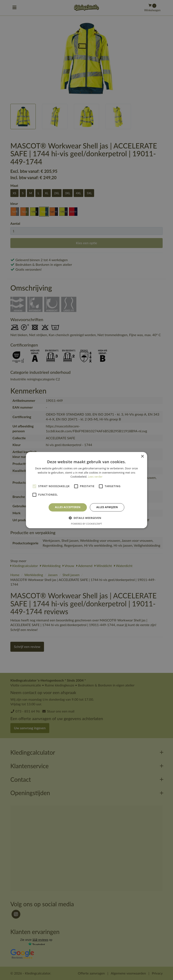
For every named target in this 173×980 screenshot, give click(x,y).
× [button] (142, 456)
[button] (86, 518)
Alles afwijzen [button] (107, 507)
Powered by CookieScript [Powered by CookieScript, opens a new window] (87, 524)
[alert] (86, 490)
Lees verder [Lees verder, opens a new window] (95, 477)
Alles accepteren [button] (68, 507)
